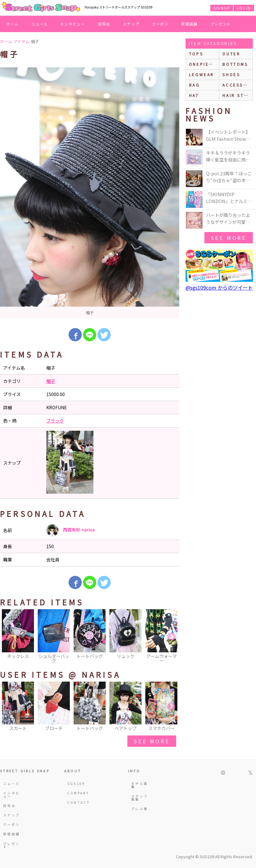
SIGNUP (222, 8)
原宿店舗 (189, 24)
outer (231, 54)
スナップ (131, 24)
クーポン (160, 24)
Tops (196, 54)
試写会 (104, 24)
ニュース (40, 24)
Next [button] (171, 637)
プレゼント (221, 24)
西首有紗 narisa (70, 530)
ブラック (55, 421)
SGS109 (76, 783)
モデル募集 (139, 785)
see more (152, 741)
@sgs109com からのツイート (219, 287)
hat (194, 95)
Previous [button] (8, 637)
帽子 (51, 381)
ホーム (13, 24)
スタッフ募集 (139, 798)
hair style (237, 95)
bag (195, 85)
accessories (237, 85)
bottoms (235, 64)
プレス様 (139, 809)
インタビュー (72, 24)
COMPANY (77, 793)
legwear (202, 74)
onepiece (203, 64)
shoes (231, 74)
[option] (90, 193)
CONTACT (77, 802)
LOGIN (244, 8)
